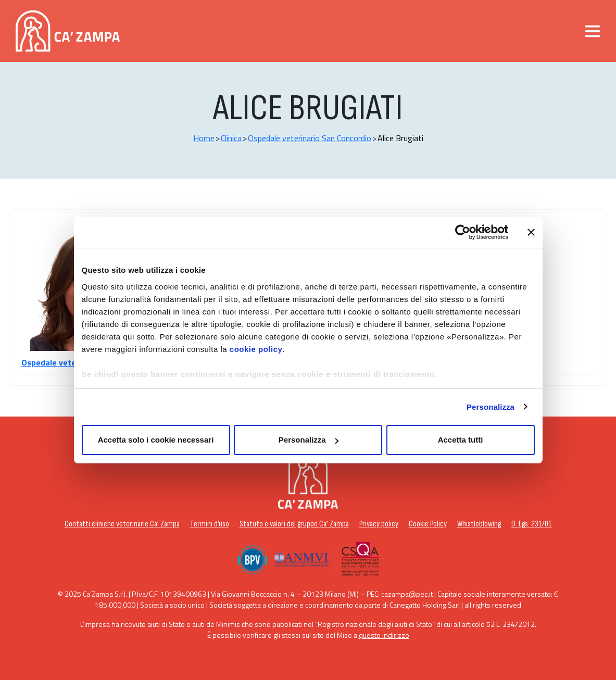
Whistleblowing (479, 524)
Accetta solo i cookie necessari (156, 440)
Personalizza (491, 407)
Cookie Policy (428, 524)
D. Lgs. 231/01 (532, 524)
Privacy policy (379, 524)
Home (204, 138)
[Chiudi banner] (531, 232)
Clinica (231, 138)
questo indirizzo (384, 635)
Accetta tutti (461, 440)
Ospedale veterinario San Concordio (310, 138)
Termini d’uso (210, 524)
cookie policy (256, 349)
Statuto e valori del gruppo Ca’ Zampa (294, 524)
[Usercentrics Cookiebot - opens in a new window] (463, 232)
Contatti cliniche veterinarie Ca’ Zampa (122, 524)
